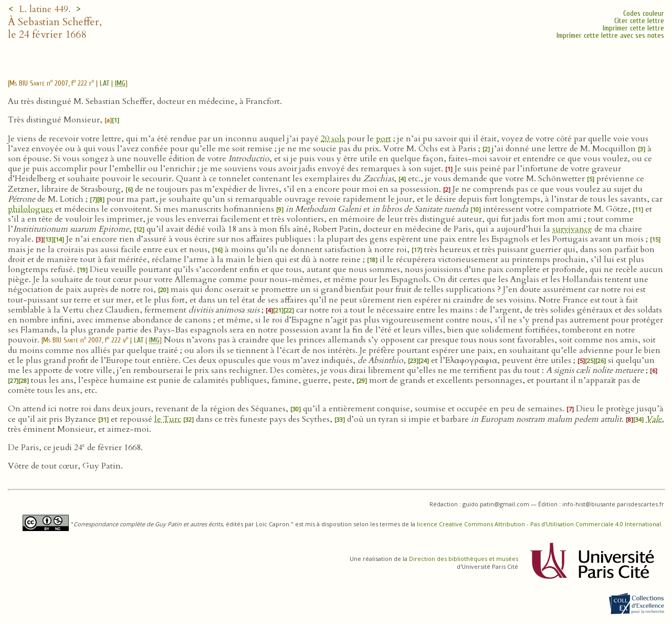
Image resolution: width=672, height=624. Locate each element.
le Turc (168, 419)
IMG (120, 83)
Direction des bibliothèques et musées (464, 559)
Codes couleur (644, 13)
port (384, 139)
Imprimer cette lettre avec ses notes (610, 35)
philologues (30, 209)
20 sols (333, 139)
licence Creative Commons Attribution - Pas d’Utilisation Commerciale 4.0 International (539, 524)
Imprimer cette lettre (633, 28)
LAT (104, 83)
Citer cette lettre (639, 21)
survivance (572, 229)
